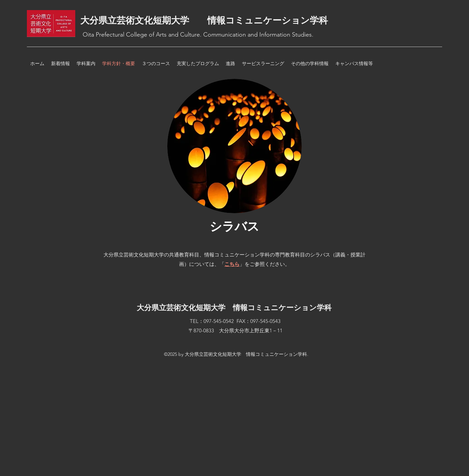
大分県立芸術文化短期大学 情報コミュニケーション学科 (204, 20)
